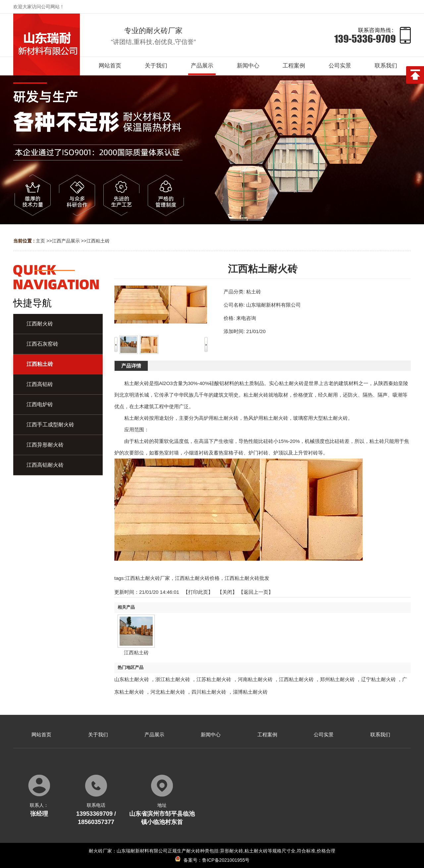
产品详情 (131, 366)
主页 (40, 241)
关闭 (227, 592)
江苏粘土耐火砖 (214, 679)
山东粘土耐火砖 (132, 679)
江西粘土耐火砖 (296, 679)
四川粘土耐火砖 (209, 692)
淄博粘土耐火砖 (250, 692)
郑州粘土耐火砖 (337, 679)
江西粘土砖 (98, 241)
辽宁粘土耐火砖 (378, 679)
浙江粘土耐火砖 (173, 679)
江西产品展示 (66, 241)
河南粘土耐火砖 (255, 679)
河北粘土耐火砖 (168, 692)
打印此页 (198, 592)
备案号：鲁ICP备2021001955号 (212, 860)
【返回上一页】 (256, 592)
